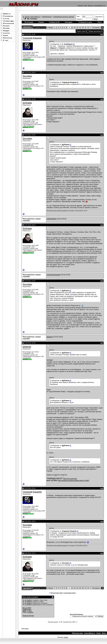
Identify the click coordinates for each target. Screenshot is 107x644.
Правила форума (28, 616)
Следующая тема (69, 593)
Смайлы (25, 609)
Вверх (104, 633)
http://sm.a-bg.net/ (70, 479)
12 (72, 27)
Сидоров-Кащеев (32, 38)
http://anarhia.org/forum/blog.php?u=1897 (74, 480)
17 (86, 27)
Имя (78, 16)
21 (88, 27)
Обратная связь (77, 633)
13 (75, 27)
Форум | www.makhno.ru (33, 17)
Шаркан (50, 337)
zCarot (66, 637)
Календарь (69, 22)
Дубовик (27, 103)
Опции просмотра (95, 31)
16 (83, 27)
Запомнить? (98, 17)
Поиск (100, 22)
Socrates (27, 76)
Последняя (96, 27)
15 (80, 27)
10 (67, 27)
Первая (50, 27)
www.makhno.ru (90, 633)
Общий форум (47, 17)
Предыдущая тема (56, 593)
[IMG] (24, 611)
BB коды (25, 608)
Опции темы (81, 31)
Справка (41, 22)
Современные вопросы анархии (64, 17)
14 (77, 27)
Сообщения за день (85, 22)
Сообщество (54, 22)
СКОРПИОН (51, 219)
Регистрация (29, 22)
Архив (99, 633)
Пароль (79, 19)
